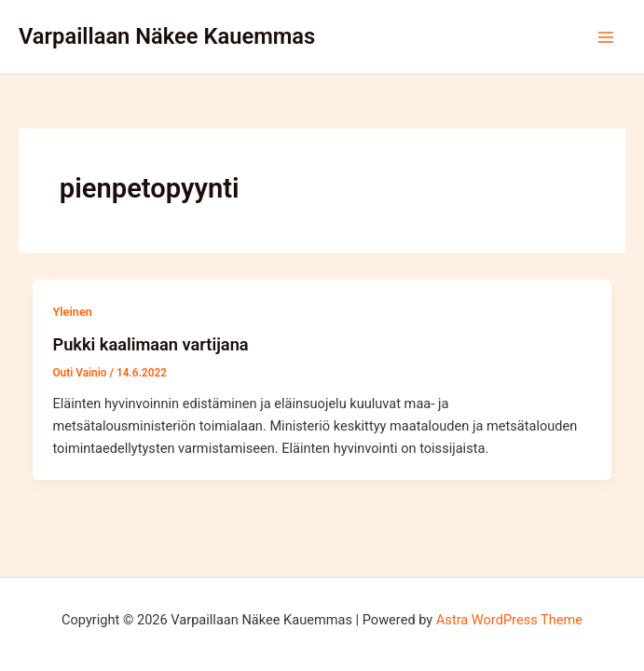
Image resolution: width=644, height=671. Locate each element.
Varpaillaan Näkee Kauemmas (167, 36)
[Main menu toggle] (606, 37)
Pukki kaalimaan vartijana (150, 344)
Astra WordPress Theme (509, 620)
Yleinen (72, 312)
